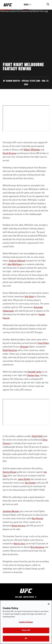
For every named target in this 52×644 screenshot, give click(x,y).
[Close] (49, 604)
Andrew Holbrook (17, 261)
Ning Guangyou (37, 547)
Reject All (26, 630)
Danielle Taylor (35, 372)
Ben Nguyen (38, 519)
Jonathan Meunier (11, 512)
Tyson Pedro (43, 343)
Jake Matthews (15, 264)
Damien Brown (9, 472)
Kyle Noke (29, 297)
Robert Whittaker (32, 150)
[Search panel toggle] (48, 4)
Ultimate (24, 347)
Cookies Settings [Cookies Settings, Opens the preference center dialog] (26, 622)
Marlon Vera (19, 544)
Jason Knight (24, 479)
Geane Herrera (18, 526)
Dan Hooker (30, 483)
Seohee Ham (33, 376)
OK (26, 639)
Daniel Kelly (37, 436)
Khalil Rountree (10, 350)
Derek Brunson (10, 153)
